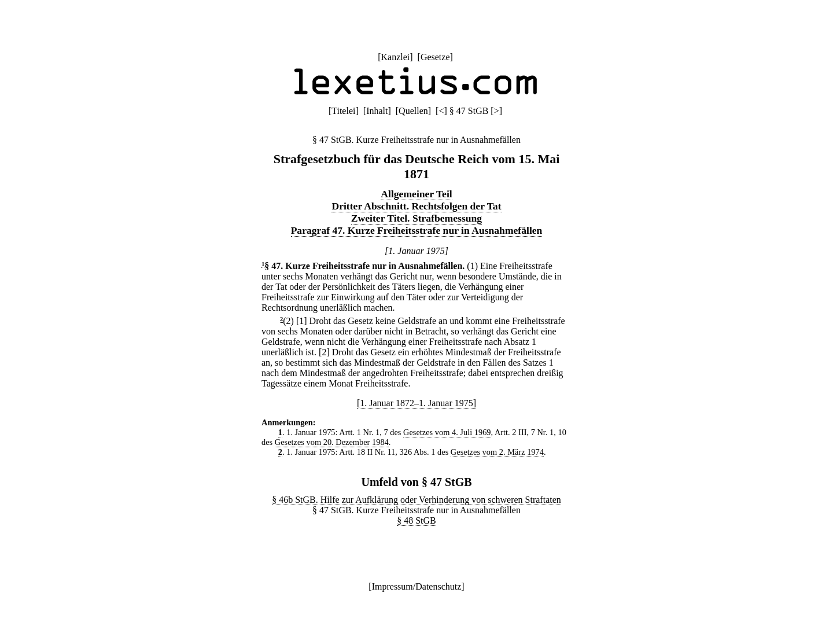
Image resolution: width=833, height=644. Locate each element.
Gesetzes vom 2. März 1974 (497, 452)
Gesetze (435, 57)
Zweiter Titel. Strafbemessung (417, 218)
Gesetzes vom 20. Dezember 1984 (332, 442)
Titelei (343, 111)
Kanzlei (395, 57)
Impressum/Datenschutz (417, 586)
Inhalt (377, 111)
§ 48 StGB (417, 520)
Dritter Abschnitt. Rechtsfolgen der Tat (416, 206)
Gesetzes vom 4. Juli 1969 (447, 432)
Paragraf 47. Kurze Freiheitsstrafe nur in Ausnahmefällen (417, 230)
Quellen (413, 111)
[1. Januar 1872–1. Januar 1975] (417, 403)
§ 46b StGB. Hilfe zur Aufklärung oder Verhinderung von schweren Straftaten (417, 500)
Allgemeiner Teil (416, 194)
